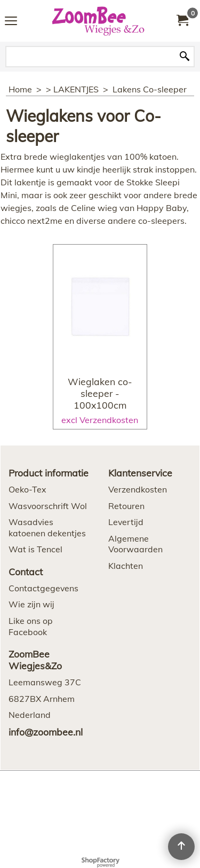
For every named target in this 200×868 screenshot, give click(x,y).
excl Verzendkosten (100, 420)
